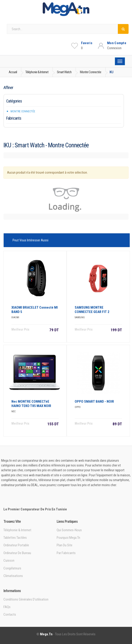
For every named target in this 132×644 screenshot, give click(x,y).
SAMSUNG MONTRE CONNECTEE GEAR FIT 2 (92, 310)
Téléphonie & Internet (17, 530)
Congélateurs (12, 568)
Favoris (87, 43)
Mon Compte (117, 43)
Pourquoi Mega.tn (68, 538)
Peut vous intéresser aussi (30, 240)
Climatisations (13, 576)
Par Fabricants (66, 553)
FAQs (7, 607)
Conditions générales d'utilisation (26, 599)
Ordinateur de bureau (17, 553)
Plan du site (65, 545)
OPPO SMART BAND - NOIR (94, 401)
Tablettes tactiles (15, 538)
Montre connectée (23, 111)
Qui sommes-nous (69, 530)
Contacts (10, 614)
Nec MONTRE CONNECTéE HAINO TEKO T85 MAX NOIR (31, 404)
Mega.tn (46, 634)
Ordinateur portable (16, 545)
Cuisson (9, 560)
